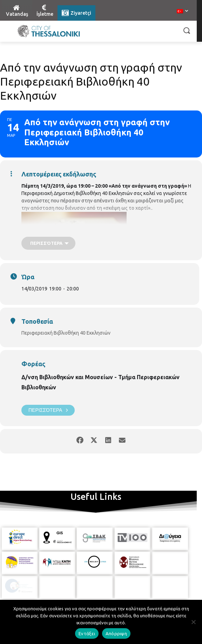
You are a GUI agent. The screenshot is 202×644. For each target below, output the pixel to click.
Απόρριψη (116, 633)
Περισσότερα (48, 410)
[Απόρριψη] (193, 622)
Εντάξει (87, 633)
